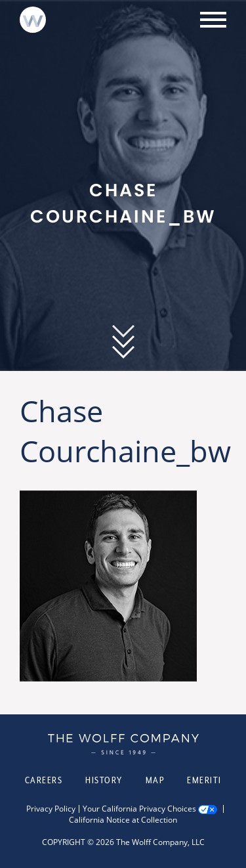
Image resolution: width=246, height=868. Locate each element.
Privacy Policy (51, 809)
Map (155, 780)
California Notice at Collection (123, 820)
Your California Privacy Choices (139, 809)
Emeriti (204, 780)
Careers (44, 780)
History (104, 780)
